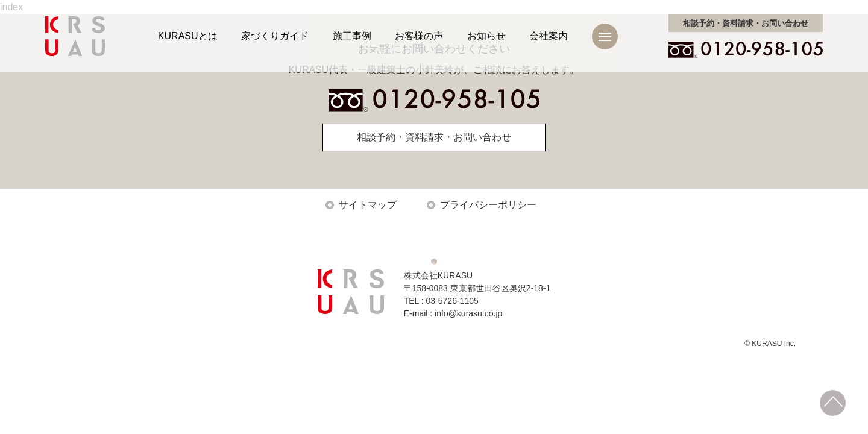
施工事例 (352, 36)
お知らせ (486, 36)
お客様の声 (419, 36)
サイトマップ (368, 205)
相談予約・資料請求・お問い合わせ (434, 137)
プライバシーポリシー (488, 205)
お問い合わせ (746, 23)
